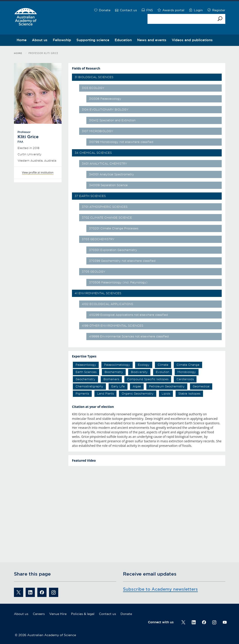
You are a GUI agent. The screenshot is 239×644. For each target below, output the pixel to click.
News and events (152, 40)
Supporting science (93, 40)
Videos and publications (192, 40)
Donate (126, 614)
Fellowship (62, 40)
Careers (39, 614)
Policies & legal (83, 614)
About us (40, 40)
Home (22, 40)
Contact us (107, 614)
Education (123, 40)
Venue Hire (58, 614)
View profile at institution (38, 173)
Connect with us (161, 622)
